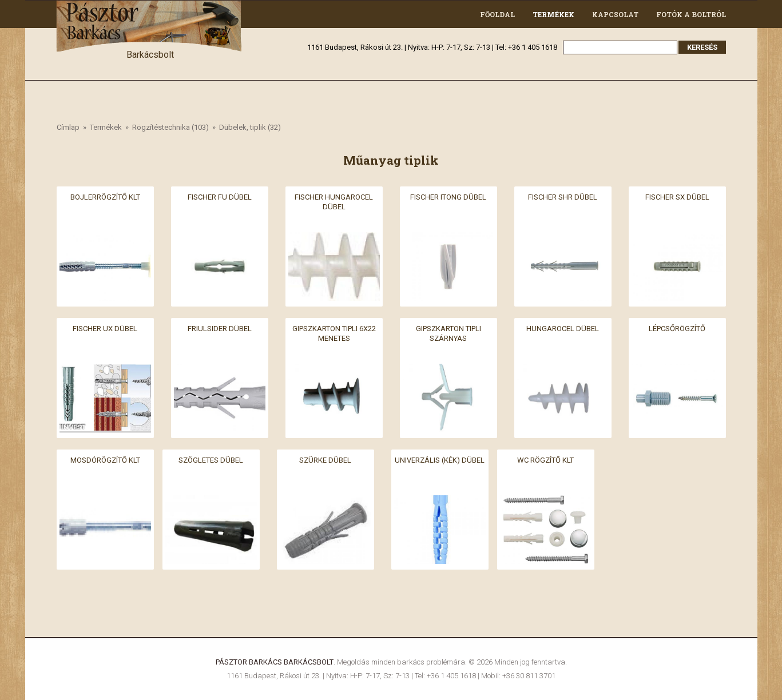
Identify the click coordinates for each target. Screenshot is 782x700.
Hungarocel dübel (563, 329)
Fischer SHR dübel (563, 197)
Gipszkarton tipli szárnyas (448, 333)
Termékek (553, 14)
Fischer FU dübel (220, 197)
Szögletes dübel (211, 460)
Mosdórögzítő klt (105, 460)
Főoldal (497, 14)
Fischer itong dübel (448, 197)
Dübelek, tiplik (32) (250, 127)
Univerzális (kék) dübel (440, 460)
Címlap (68, 127)
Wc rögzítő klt (545, 460)
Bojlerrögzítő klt (105, 197)
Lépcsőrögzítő (677, 329)
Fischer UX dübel (105, 329)
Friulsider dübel (220, 329)
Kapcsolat (615, 14)
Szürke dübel (325, 460)
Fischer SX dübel (677, 197)
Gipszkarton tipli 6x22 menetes (334, 333)
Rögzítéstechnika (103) (170, 127)
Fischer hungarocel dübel (334, 202)
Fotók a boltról (691, 14)
